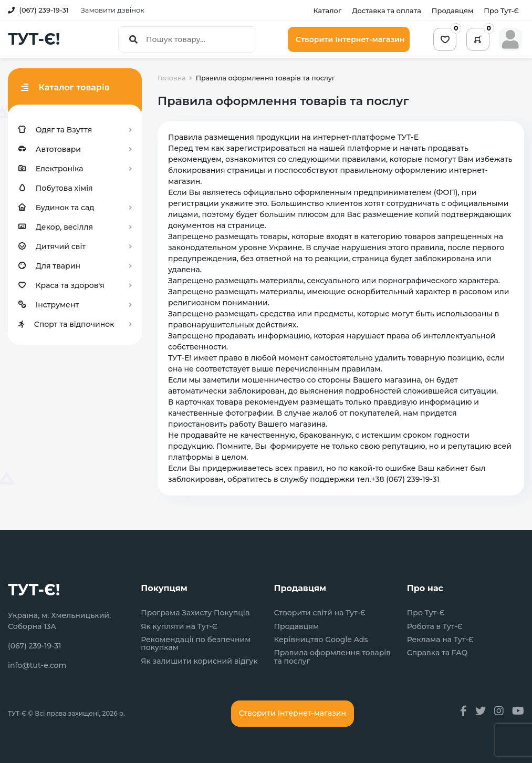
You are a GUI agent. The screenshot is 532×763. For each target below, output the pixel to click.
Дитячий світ (52, 246)
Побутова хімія (56, 188)
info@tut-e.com (37, 665)
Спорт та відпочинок (66, 324)
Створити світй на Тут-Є (320, 613)
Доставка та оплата (387, 11)
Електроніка (51, 169)
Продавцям (452, 11)
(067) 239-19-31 (38, 10)
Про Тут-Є (501, 11)
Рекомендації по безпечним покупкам (196, 644)
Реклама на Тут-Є (440, 640)
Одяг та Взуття (55, 130)
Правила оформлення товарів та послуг (332, 657)
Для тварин (49, 266)
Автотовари (50, 149)
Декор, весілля (56, 227)
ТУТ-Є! (34, 39)
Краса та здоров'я (61, 285)
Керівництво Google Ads (321, 640)
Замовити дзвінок (113, 10)
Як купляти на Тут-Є (179, 627)
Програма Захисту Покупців (195, 613)
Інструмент (49, 305)
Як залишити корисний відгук (199, 661)
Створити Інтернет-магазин (350, 39)
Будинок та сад (56, 208)
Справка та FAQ (437, 653)
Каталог (327, 11)
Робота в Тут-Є (435, 627)
